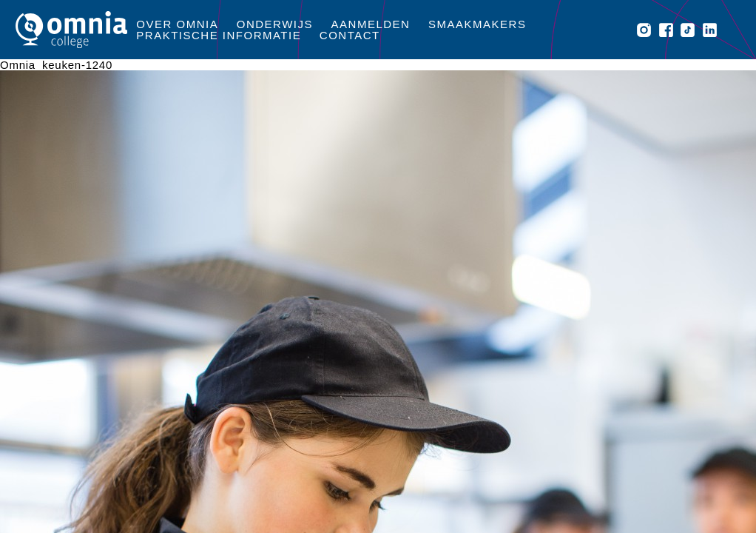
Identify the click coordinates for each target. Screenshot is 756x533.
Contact (350, 35)
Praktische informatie (219, 35)
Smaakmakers (477, 24)
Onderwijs (275, 24)
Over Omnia (177, 24)
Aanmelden (371, 24)
